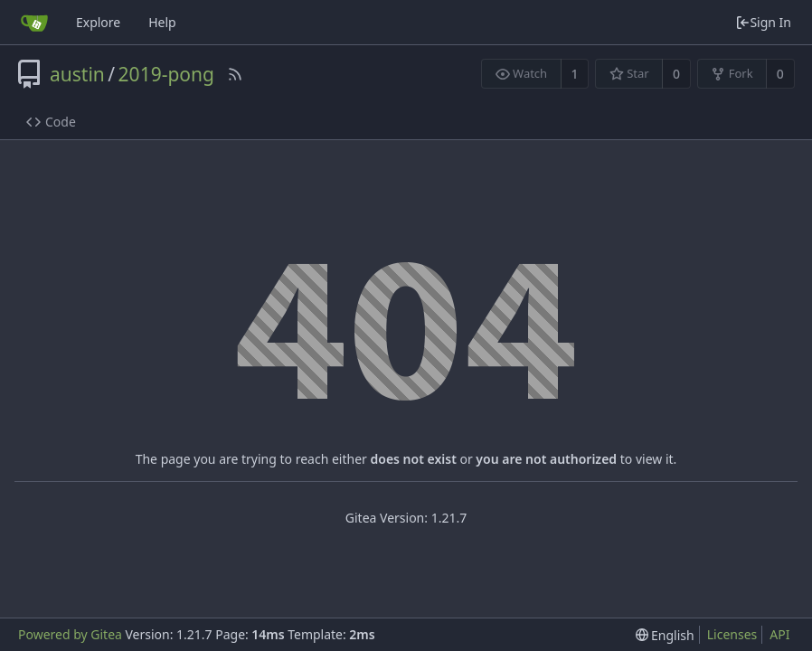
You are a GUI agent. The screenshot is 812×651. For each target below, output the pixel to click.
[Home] (34, 23)
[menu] (665, 635)
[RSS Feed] (235, 74)
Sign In (763, 22)
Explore (98, 22)
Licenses (732, 634)
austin (77, 74)
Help (162, 22)
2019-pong (166, 74)
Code (51, 122)
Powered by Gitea (70, 634)
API (779, 634)
